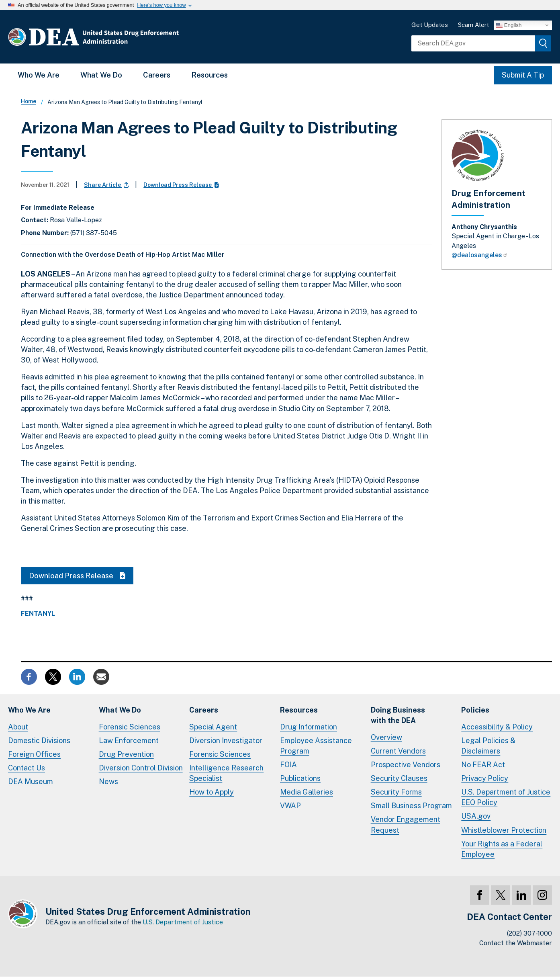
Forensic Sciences (130, 727)
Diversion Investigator (226, 740)
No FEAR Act (483, 765)
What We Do (101, 75)
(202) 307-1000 (529, 933)
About (18, 727)
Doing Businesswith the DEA (398, 715)
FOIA (288, 765)
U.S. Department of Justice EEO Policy (506, 797)
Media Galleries (307, 792)
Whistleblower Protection (504, 830)
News (108, 781)
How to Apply (212, 792)
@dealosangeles (480, 255)
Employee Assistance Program (316, 746)
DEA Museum (31, 781)
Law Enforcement (129, 740)
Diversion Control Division (141, 768)
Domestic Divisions (39, 740)
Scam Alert (473, 25)
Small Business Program (411, 806)
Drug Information (309, 727)
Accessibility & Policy (497, 727)
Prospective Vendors (406, 765)
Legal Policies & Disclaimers (488, 746)
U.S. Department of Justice (183, 922)
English (509, 25)
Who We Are (39, 75)
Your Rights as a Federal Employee (502, 849)
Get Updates (430, 25)
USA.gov (476, 816)
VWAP (290, 806)
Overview (386, 737)
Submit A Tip (523, 75)
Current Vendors (398, 751)
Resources (209, 75)
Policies (475, 710)
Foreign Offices (34, 754)
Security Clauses (399, 778)
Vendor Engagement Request (406, 824)
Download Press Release (181, 185)
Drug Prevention (126, 754)
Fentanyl (38, 614)
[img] (543, 43)
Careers (157, 75)
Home (29, 101)
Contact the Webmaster (516, 943)
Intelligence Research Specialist (226, 773)
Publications (300, 778)
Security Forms (396, 792)
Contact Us (27, 768)
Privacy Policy (485, 778)
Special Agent (213, 727)
